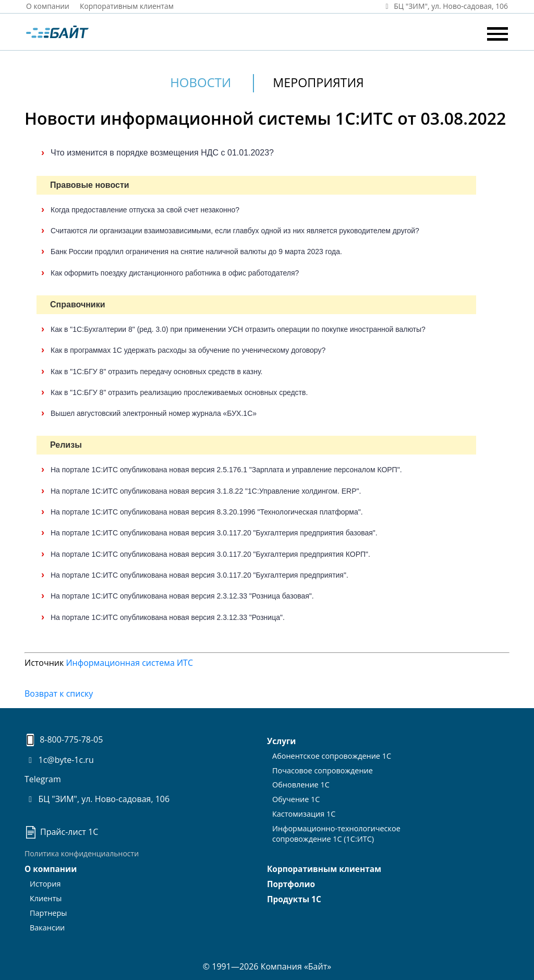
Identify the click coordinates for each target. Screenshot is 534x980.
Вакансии (47, 925)
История (45, 883)
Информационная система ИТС (129, 663)
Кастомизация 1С (303, 811)
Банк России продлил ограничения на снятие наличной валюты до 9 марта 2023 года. (196, 252)
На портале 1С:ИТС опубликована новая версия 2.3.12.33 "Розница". (168, 617)
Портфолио (290, 884)
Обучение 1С (295, 797)
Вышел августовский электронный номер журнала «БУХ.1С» (154, 413)
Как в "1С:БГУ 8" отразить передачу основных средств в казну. (156, 371)
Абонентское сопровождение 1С (330, 755)
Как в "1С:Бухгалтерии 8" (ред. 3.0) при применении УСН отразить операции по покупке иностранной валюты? (238, 329)
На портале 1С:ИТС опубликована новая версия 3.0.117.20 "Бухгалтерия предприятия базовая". (214, 533)
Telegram (43, 779)
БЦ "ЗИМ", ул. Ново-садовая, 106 (97, 799)
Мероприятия (319, 82)
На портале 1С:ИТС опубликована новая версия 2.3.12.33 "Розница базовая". (182, 596)
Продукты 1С (293, 899)
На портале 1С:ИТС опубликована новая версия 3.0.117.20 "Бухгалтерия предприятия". (199, 575)
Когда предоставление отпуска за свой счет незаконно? (145, 210)
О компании (48, 6)
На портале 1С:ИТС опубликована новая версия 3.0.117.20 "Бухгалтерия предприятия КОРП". (210, 554)
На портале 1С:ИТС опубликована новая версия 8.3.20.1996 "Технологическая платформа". (207, 512)
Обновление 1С (300, 783)
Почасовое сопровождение (321, 769)
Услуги (281, 741)
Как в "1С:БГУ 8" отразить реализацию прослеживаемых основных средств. (179, 392)
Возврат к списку (59, 694)
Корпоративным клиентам (128, 6)
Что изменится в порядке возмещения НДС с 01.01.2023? (162, 153)
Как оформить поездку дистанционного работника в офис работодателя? (175, 273)
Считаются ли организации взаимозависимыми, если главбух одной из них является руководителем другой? (235, 231)
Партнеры (48, 911)
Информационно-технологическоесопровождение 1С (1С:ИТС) (334, 830)
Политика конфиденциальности (82, 853)
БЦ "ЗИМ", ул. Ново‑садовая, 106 (444, 6)
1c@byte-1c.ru (59, 760)
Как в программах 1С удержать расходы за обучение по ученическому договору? (188, 350)
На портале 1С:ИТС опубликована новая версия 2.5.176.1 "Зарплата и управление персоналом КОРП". (226, 470)
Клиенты (45, 897)
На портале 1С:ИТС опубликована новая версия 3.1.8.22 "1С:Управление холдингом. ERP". (206, 491)
